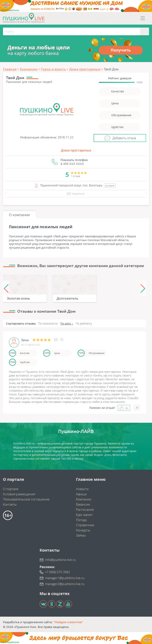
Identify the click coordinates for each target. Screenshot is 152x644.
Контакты (10, 504)
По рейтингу (84, 323)
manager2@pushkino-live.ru (65, 584)
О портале (11, 489)
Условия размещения (19, 494)
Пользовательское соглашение (26, 499)
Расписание (85, 510)
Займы (81, 535)
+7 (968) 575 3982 (57, 572)
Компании (84, 499)
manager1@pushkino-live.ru (65, 578)
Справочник (85, 525)
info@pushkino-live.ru (60, 560)
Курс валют (84, 515)
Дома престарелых (76, 150)
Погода (81, 520)
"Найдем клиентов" (68, 622)
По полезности (48, 323)
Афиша (81, 494)
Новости (82, 489)
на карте (110, 185)
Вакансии (83, 504)
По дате (66, 323)
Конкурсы (83, 530)
